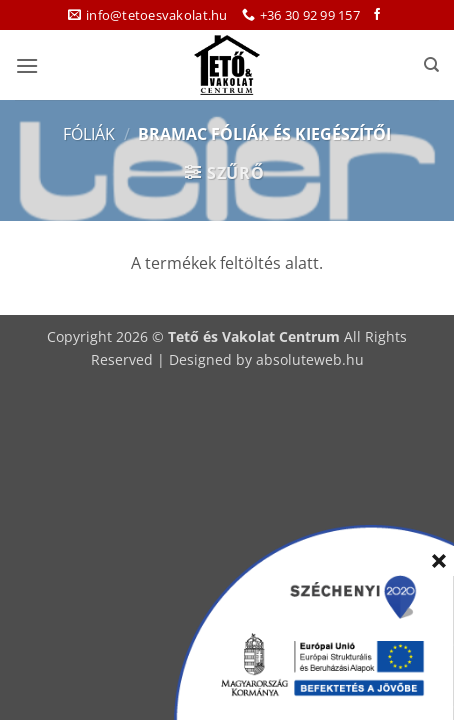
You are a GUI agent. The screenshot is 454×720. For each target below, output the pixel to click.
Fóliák (89, 134)
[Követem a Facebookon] (377, 15)
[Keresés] (431, 65)
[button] (27, 65)
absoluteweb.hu (310, 359)
